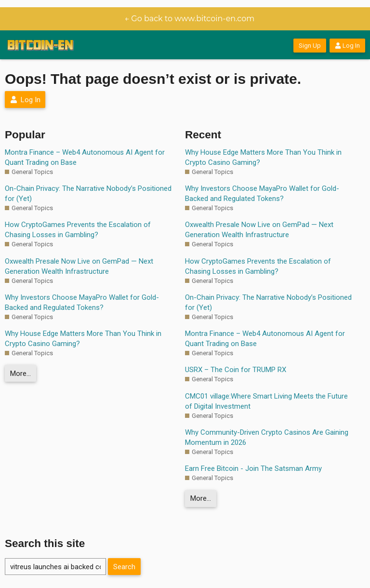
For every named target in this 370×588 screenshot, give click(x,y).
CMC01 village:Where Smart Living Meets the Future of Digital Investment (266, 401)
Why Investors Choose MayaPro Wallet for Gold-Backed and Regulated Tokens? (82, 302)
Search (124, 567)
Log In (347, 46)
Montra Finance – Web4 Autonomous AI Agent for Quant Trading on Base (85, 157)
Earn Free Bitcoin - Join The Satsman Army (253, 468)
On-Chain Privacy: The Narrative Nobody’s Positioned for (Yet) (88, 194)
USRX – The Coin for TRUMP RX (236, 370)
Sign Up (310, 46)
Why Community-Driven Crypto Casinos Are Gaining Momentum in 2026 (267, 437)
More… (20, 374)
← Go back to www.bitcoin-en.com (190, 19)
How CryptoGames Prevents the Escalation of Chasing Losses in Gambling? (78, 230)
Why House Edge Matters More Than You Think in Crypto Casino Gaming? (83, 339)
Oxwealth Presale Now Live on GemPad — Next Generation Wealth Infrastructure (79, 266)
